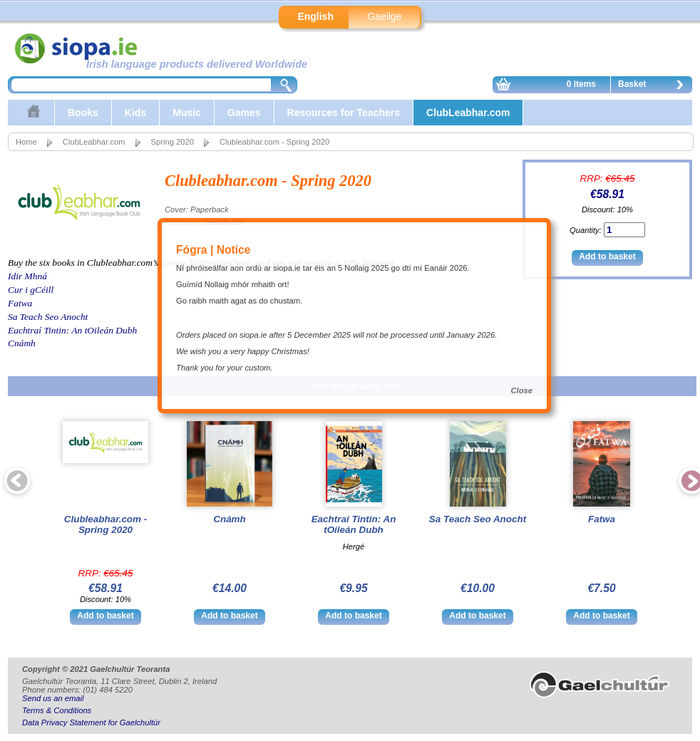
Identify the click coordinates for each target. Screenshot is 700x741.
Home (26, 142)
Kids (135, 113)
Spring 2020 (173, 142)
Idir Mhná (27, 276)
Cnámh (22, 343)
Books (83, 113)
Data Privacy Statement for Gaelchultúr (91, 722)
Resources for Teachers (344, 113)
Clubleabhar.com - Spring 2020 (105, 524)
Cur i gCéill (31, 290)
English (315, 16)
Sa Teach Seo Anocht (48, 317)
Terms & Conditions (57, 710)
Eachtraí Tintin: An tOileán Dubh (72, 330)
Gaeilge (384, 16)
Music (187, 113)
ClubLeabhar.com (468, 113)
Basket (654, 86)
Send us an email (53, 698)
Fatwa (20, 303)
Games (244, 113)
